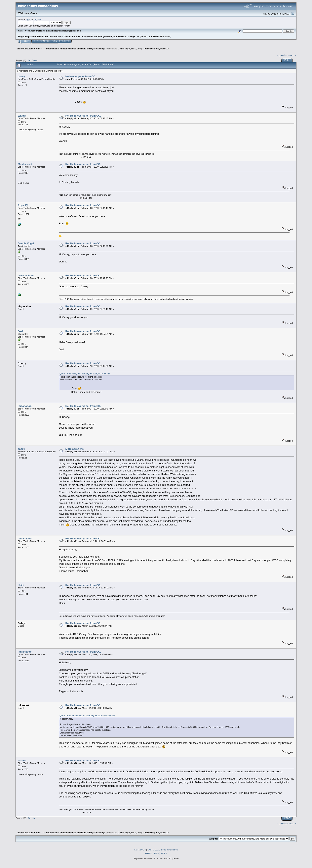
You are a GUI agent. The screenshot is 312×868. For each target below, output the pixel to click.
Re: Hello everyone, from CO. (83, 116)
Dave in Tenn (26, 275)
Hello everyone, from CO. (81, 76)
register (38, 19)
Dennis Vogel (124, 49)
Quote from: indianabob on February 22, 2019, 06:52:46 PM (87, 716)
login (28, 19)
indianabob (25, 406)
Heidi (21, 585)
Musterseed (25, 164)
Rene (134, 49)
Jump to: (213, 839)
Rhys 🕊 (23, 205)
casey (21, 76)
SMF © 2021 (154, 850)
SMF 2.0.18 (140, 850)
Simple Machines (169, 850)
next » (293, 55)
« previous (283, 55)
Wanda (22, 116)
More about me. (75, 449)
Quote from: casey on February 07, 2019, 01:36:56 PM (85, 374)
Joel (139, 49)
